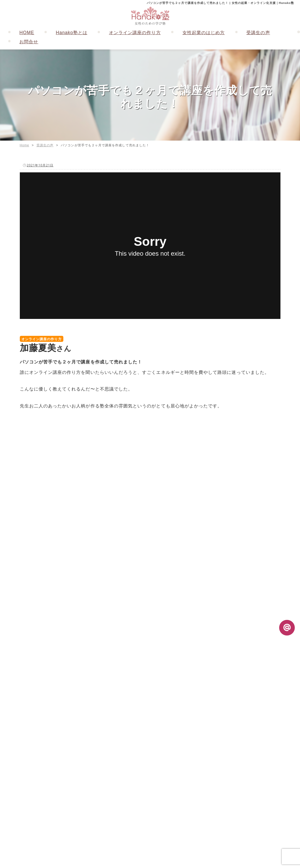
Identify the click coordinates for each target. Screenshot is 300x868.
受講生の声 (258, 33)
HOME (27, 33)
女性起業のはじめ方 (204, 33)
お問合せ (29, 42)
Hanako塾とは (72, 33)
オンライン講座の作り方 (135, 33)
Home (25, 145)
